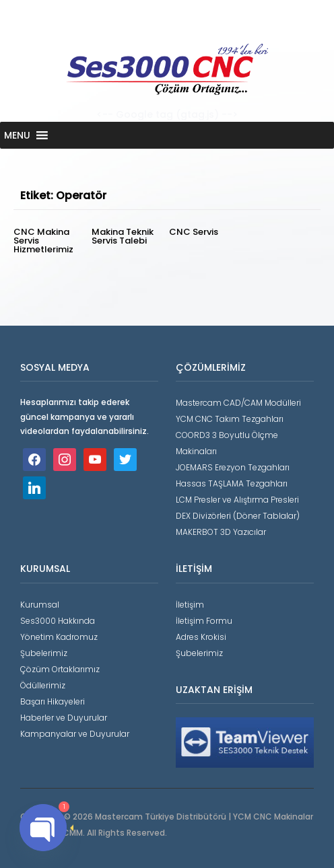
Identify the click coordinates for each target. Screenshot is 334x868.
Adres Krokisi (201, 637)
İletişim (190, 605)
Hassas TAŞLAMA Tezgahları (232, 483)
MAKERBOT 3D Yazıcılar (221, 532)
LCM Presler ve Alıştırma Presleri (237, 500)
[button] (17, 135)
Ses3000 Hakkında (58, 621)
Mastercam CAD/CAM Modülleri (238, 403)
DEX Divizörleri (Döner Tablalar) (238, 516)
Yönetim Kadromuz (59, 637)
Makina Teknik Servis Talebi (123, 236)
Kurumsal (40, 605)
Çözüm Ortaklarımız (60, 669)
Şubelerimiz (44, 653)
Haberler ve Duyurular (64, 718)
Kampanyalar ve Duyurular (75, 734)
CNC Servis (194, 232)
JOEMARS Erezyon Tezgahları (233, 467)
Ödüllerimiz (43, 685)
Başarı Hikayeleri (53, 701)
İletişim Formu (204, 621)
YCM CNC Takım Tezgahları (230, 419)
